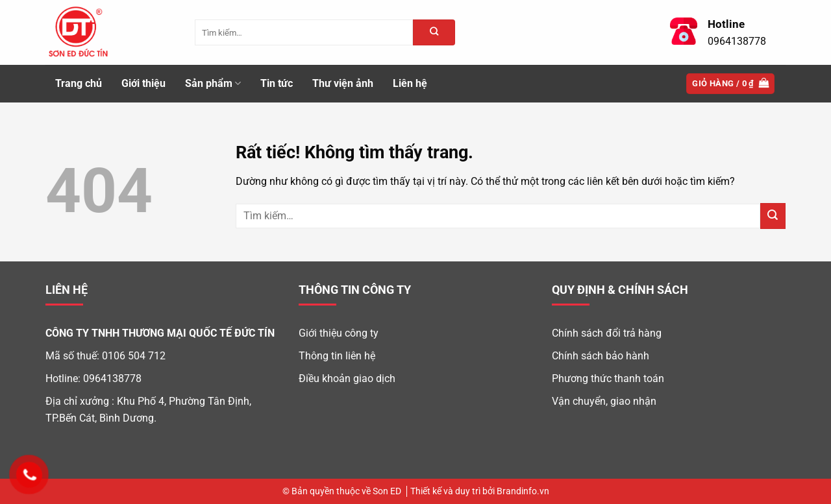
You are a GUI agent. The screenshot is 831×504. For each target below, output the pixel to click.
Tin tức (277, 83)
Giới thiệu (143, 83)
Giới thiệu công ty (339, 333)
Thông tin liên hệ (337, 356)
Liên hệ (410, 83)
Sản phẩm (213, 84)
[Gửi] (773, 216)
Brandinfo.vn (523, 491)
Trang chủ (79, 83)
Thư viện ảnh (343, 83)
